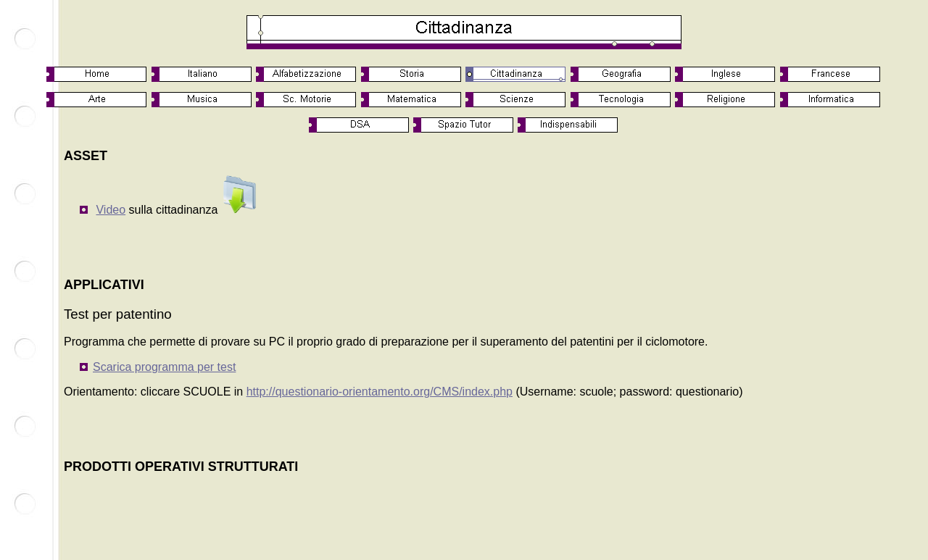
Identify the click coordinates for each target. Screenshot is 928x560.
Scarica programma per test (164, 367)
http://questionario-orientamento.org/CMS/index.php (380, 392)
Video (111, 210)
